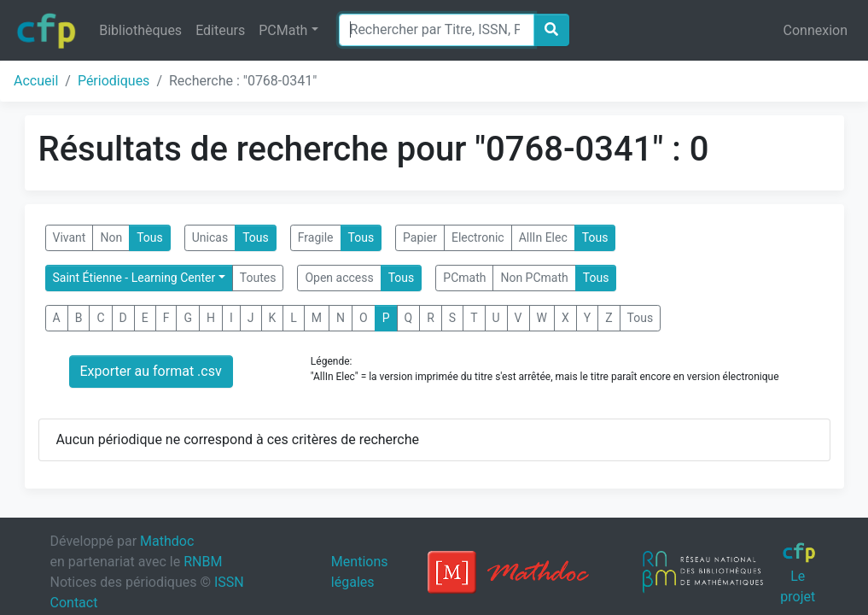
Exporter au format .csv (151, 371)
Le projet (798, 573)
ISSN (229, 582)
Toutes (258, 278)
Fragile (316, 237)
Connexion (816, 30)
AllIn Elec (543, 237)
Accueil (36, 81)
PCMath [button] (283, 30)
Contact (74, 603)
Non (111, 237)
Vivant (70, 237)
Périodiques (114, 81)
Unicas (210, 237)
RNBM (203, 562)
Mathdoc (167, 541)
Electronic (478, 237)
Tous (150, 237)
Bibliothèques (140, 30)
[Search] (437, 30)
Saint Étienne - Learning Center (134, 278)
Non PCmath (534, 278)
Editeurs (220, 30)
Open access (339, 278)
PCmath (464, 278)
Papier (420, 237)
